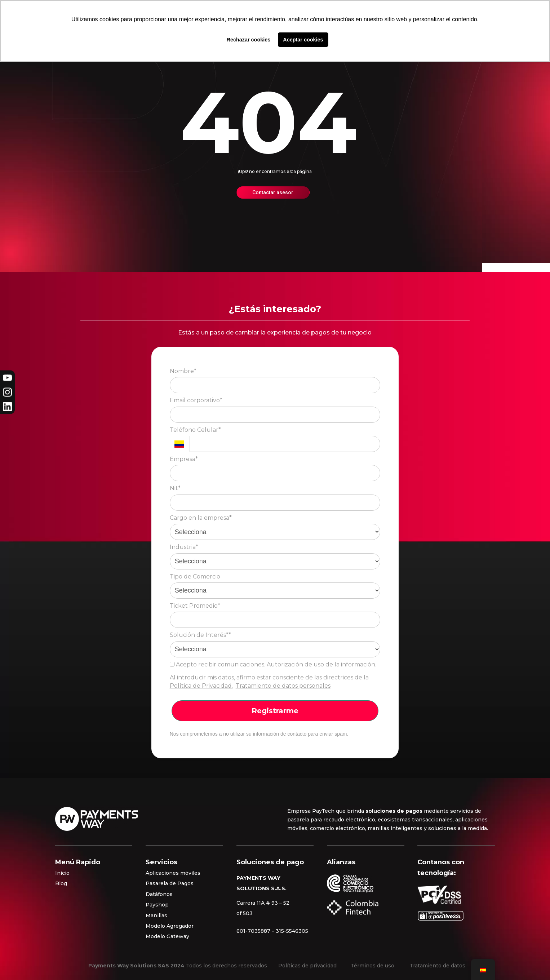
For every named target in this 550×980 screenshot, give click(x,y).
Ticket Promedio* (195, 606)
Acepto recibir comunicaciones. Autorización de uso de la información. (273, 664)
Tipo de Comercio (195, 577)
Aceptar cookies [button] (303, 40)
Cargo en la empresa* (201, 518)
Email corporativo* (196, 400)
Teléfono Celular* (195, 430)
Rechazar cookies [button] (249, 40)
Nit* (175, 488)
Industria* (184, 547)
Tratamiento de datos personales (283, 686)
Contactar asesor (273, 192)
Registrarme (275, 711)
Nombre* (183, 371)
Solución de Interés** (200, 635)
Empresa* (184, 459)
